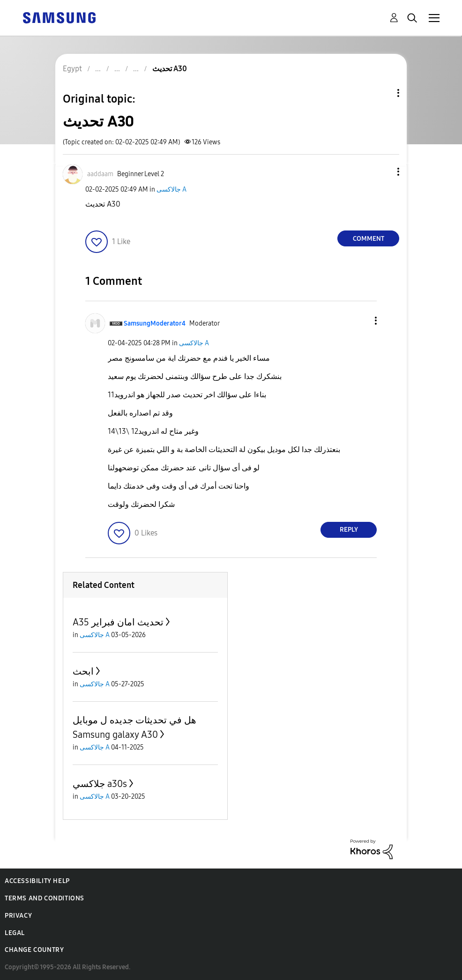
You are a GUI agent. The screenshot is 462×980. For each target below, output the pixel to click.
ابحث (83, 671)
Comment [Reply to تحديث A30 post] (369, 239)
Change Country (34, 950)
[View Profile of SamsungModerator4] (155, 323)
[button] (383, 172)
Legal (15, 933)
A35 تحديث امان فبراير (118, 622)
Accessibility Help (37, 881)
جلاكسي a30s (100, 784)
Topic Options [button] (382, 93)
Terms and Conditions (45, 898)
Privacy (18, 916)
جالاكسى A (171, 189)
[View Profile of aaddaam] (100, 174)
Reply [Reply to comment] (349, 530)
